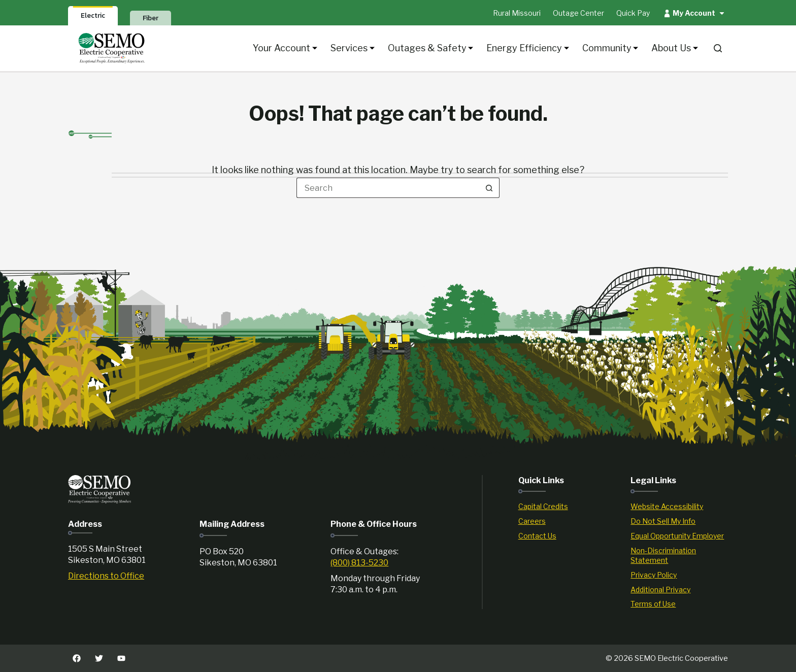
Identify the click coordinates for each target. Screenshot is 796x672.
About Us (675, 48)
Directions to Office (106, 576)
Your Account (285, 48)
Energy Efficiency (528, 48)
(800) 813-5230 (359, 563)
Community (610, 48)
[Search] (718, 48)
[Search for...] (388, 188)
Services (353, 48)
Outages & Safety (431, 48)
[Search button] (489, 188)
